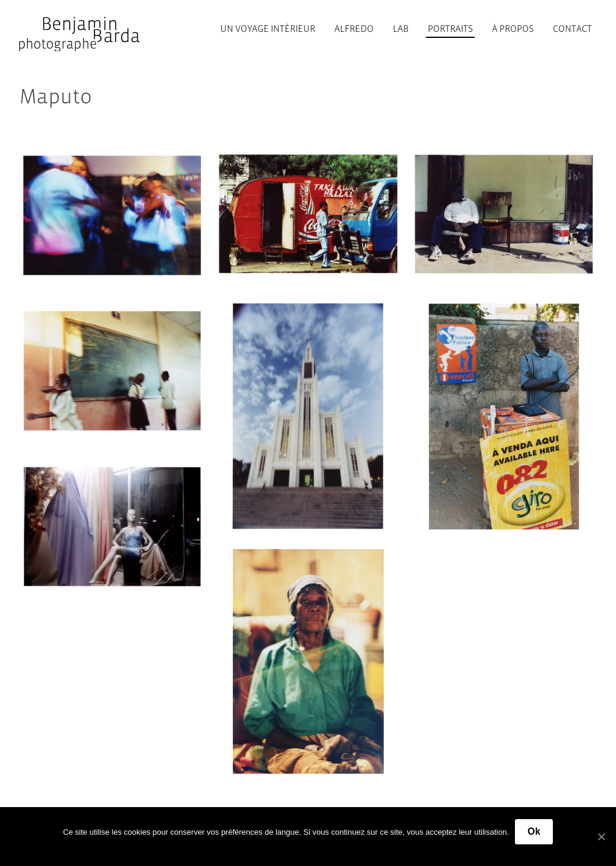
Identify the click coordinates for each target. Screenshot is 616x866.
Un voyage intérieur (268, 29)
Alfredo (354, 29)
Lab (401, 29)
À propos (513, 29)
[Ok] (601, 837)
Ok (534, 831)
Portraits (450, 29)
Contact (572, 29)
